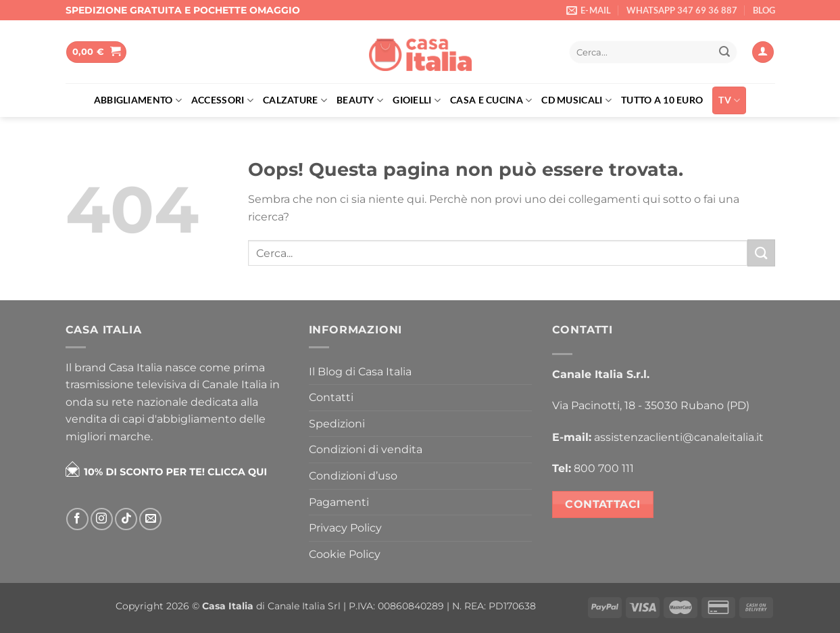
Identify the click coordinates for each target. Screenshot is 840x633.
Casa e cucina (491, 100)
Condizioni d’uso (353, 476)
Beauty (360, 100)
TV (729, 100)
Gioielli (417, 100)
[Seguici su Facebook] (77, 519)
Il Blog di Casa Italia (360, 372)
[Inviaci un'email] (150, 519)
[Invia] (724, 52)
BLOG (764, 10)
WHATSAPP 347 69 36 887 (682, 10)
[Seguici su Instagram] (102, 519)
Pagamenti (339, 502)
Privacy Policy (345, 528)
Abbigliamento (138, 100)
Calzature (295, 100)
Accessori (222, 100)
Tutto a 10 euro (662, 100)
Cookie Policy (345, 554)
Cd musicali (576, 100)
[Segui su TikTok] (126, 519)
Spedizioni (337, 424)
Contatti (331, 397)
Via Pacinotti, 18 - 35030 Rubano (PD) (651, 405)
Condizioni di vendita (366, 449)
